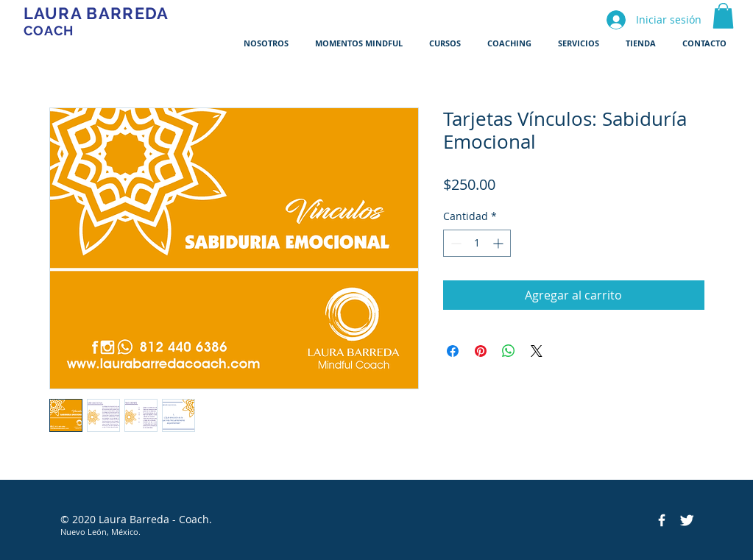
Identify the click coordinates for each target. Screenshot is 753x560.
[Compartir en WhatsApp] (509, 351)
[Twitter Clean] (687, 520)
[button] (723, 16)
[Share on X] (537, 351)
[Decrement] (455, 243)
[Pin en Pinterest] (481, 351)
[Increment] (499, 243)
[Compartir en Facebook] (453, 351)
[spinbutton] (477, 243)
